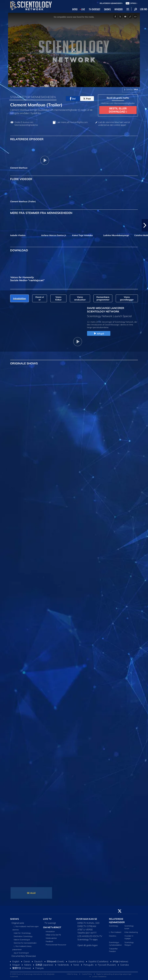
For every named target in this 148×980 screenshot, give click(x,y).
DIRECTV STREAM (87, 926)
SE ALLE (31, 893)
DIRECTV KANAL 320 (88, 923)
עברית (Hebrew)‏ (121, 961)
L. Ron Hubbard (115, 932)
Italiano (28, 965)
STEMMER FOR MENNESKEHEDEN (33, 97)
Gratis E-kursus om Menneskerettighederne (26, 124)
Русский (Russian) (107, 965)
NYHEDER (119, 9)
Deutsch (38, 961)
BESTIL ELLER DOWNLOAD (118, 110)
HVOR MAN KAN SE (87, 919)
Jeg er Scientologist (21, 953)
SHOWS (107, 9)
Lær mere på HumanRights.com (72, 122)
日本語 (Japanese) (44, 965)
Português (88, 965)
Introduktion (50, 931)
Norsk (76, 965)
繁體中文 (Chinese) (22, 968)
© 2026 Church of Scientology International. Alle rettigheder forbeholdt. (32, 975)
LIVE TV (47, 919)
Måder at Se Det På (53, 935)
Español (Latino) (76, 961)
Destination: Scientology (23, 936)
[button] (145, 225)
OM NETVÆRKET (52, 927)
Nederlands (63, 965)
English (16, 961)
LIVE (83, 9)
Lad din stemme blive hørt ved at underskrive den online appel (114, 124)
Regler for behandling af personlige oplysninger (114, 974)
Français (40, 968)
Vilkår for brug (72, 974)
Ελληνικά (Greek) (56, 961)
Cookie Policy (87, 974)
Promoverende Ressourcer (56, 945)
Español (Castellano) (99, 961)
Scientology (114, 926)
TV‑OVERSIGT (95, 9)
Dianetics (113, 936)
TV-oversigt (50, 923)
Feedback (49, 941)
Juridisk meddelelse (99, 976)
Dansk (27, 961)
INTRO (75, 9)
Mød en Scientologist (22, 940)
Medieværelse (51, 938)
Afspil (99, 334)
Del (73, 99)
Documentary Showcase (24, 956)
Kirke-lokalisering (131, 932)
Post (87, 99)
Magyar (16, 965)
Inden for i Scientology (22, 933)
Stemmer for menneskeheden (25, 943)
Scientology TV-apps (88, 939)
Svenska (124, 965)
